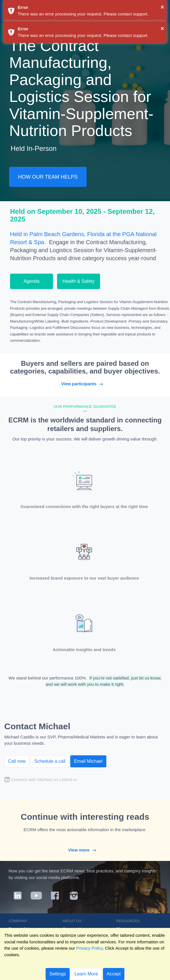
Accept (114, 974)
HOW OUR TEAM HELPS (48, 177)
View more (85, 850)
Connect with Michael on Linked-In (44, 780)
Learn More (86, 974)
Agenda (31, 281)
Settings (58, 974)
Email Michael (88, 761)
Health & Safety (79, 281)
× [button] (162, 7)
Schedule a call (50, 761)
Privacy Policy (89, 948)
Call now (17, 761)
